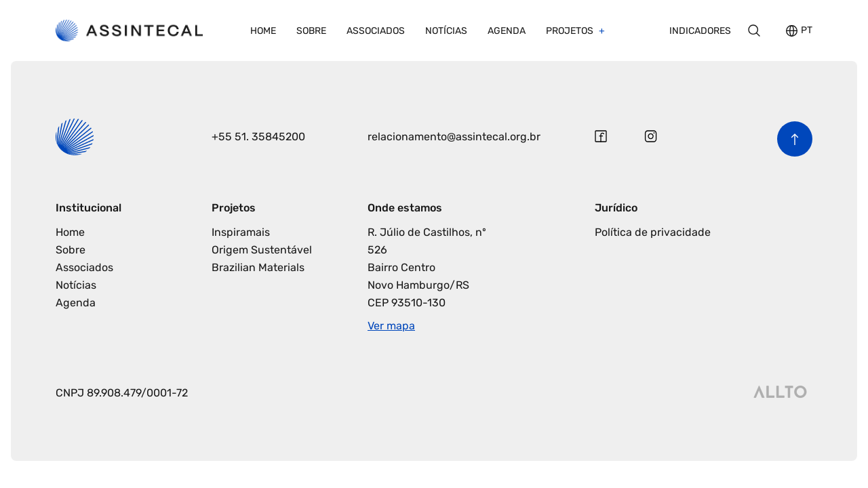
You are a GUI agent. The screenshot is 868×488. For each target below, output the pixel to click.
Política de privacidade (653, 232)
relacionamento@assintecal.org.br (454, 137)
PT (807, 31)
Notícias (446, 31)
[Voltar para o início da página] (795, 139)
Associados (376, 31)
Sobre (311, 31)
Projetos (571, 31)
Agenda (507, 31)
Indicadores (700, 31)
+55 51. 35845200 (258, 137)
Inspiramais (241, 232)
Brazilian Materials (258, 267)
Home (263, 31)
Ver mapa (391, 326)
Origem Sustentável (262, 250)
